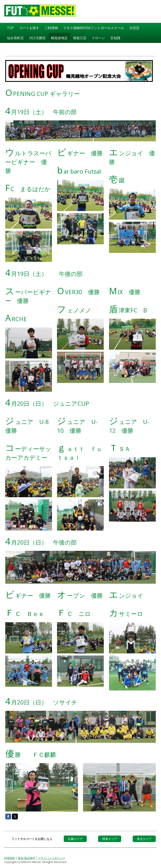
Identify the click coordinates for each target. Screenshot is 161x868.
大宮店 (134, 27)
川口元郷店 (37, 37)
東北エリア (144, 838)
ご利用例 (51, 27)
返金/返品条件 (27, 858)
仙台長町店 (15, 37)
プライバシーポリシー (52, 858)
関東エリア (110, 838)
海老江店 (80, 37)
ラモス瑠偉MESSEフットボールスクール (94, 27)
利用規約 (10, 858)
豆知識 (115, 37)
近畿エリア (75, 838)
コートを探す (29, 27)
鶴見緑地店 (59, 37)
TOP (10, 27)
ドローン (98, 37)
